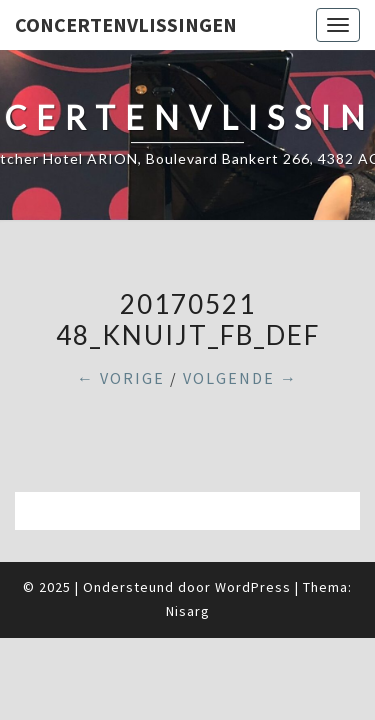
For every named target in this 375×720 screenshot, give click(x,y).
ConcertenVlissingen (126, 24)
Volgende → (240, 378)
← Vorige (121, 378)
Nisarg (188, 611)
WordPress (253, 587)
